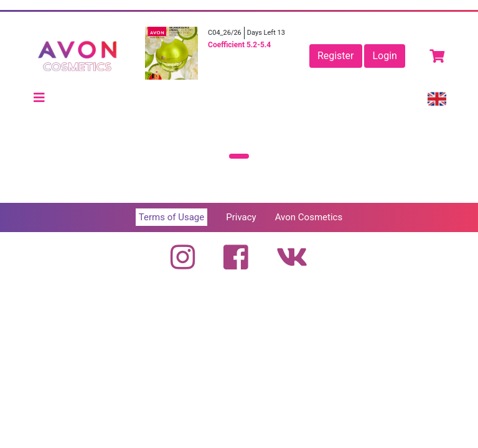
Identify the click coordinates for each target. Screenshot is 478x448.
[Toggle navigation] (39, 98)
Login (384, 56)
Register (336, 56)
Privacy (241, 217)
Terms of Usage (171, 217)
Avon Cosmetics (309, 217)
